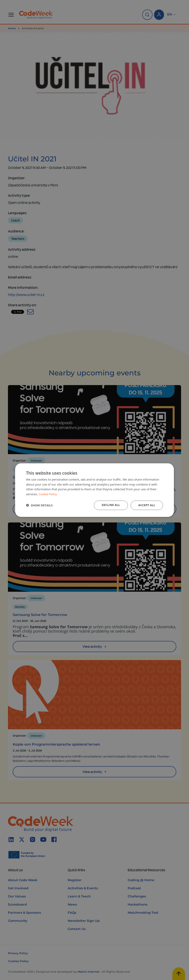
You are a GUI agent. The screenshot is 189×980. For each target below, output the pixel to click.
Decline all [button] (111, 505)
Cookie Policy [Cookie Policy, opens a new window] (48, 494)
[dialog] (94, 490)
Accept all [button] (147, 505)
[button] (39, 505)
